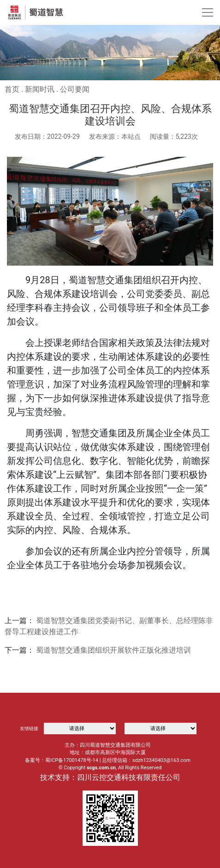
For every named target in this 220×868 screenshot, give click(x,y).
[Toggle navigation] (208, 12)
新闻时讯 (40, 89)
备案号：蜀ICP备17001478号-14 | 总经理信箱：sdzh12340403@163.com (108, 760)
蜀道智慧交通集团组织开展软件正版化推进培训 (113, 650)
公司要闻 (75, 89)
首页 (12, 89)
